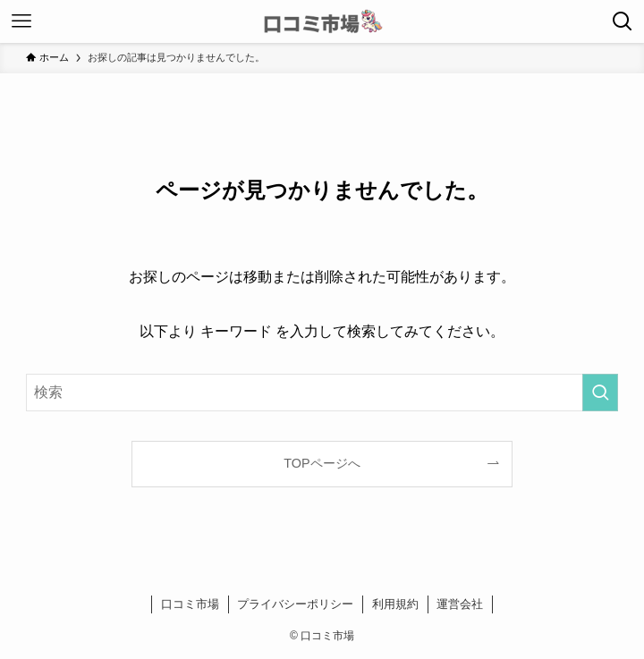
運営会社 (460, 604)
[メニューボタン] (21, 21)
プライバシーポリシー (295, 604)
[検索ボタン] (623, 21)
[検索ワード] (322, 393)
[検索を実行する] (600, 393)
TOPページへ (322, 463)
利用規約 (395, 604)
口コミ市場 (190, 604)
